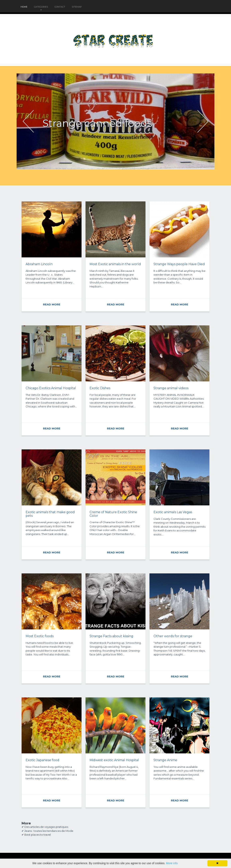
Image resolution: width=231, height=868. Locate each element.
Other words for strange (173, 636)
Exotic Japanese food (42, 760)
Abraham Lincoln (39, 264)
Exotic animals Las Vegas (173, 512)
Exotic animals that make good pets (50, 514)
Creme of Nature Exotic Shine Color (113, 514)
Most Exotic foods (40, 636)
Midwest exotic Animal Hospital (114, 760)
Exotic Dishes (100, 388)
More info (172, 863)
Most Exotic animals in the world (115, 264)
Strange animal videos (171, 388)
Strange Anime (165, 760)
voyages (50, 827)
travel (47, 835)
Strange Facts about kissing (111, 636)
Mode (69, 831)
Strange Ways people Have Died (179, 264)
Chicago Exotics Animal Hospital (51, 388)
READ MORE (52, 304)
